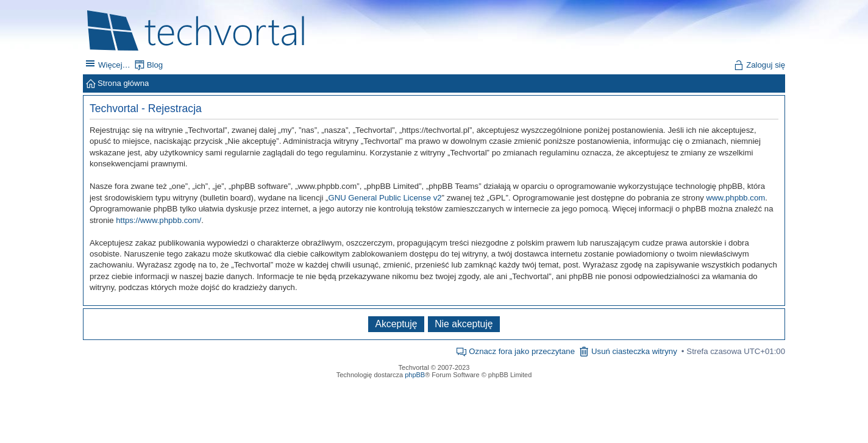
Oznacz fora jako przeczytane (522, 351)
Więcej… (114, 65)
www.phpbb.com (736, 198)
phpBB (415, 375)
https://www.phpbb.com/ (158, 220)
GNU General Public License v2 (385, 198)
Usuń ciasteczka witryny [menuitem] (634, 351)
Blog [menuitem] (155, 65)
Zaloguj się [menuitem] (766, 65)
